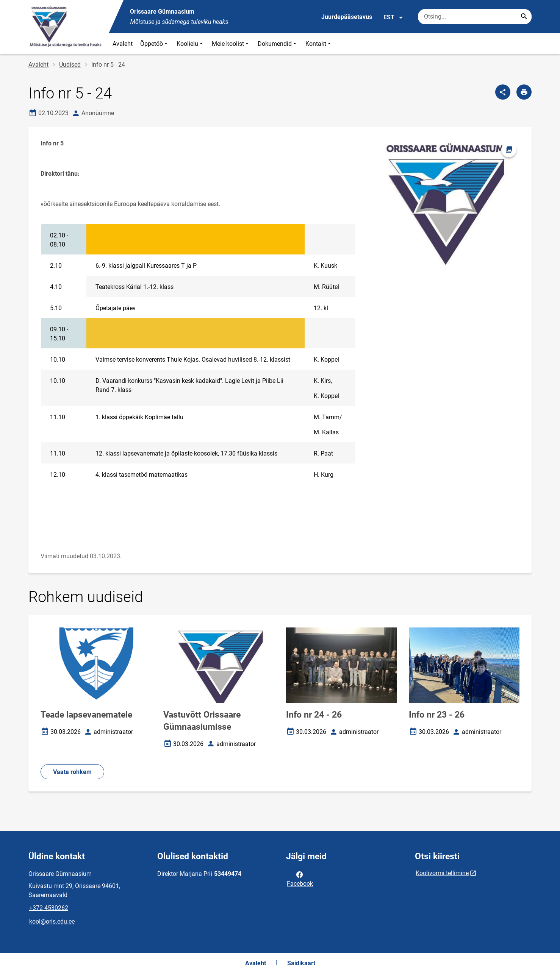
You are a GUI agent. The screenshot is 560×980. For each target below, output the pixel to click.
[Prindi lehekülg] (524, 92)
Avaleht (123, 44)
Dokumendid (278, 44)
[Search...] (524, 17)
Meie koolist (231, 44)
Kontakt (319, 44)
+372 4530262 (49, 908)
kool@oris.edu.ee (52, 921)
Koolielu (190, 44)
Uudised (70, 65)
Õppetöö (155, 44)
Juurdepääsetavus (347, 17)
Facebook (300, 879)
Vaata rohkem (72, 772)
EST (393, 17)
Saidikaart (301, 963)
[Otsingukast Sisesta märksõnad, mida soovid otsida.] (475, 17)
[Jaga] (503, 92)
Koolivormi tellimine (442, 873)
